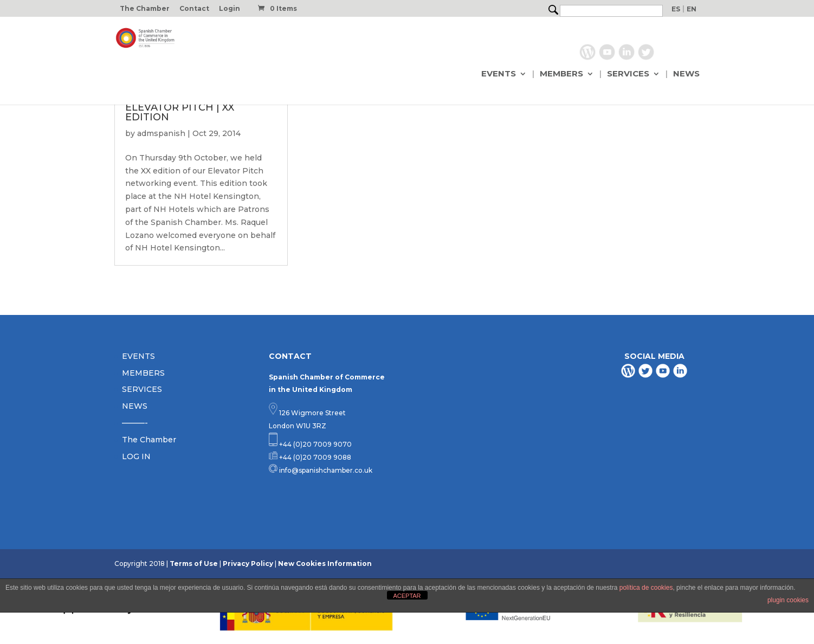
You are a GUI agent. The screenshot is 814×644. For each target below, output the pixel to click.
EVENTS (499, 74)
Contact (194, 9)
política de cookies (646, 588)
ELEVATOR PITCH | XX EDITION (180, 112)
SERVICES (628, 74)
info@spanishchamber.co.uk (325, 470)
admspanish (161, 133)
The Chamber (145, 9)
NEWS (686, 74)
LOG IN (136, 456)
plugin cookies (788, 600)
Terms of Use (194, 563)
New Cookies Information (325, 563)
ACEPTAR (407, 596)
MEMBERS (561, 74)
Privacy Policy (248, 563)
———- (135, 423)
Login (230, 9)
